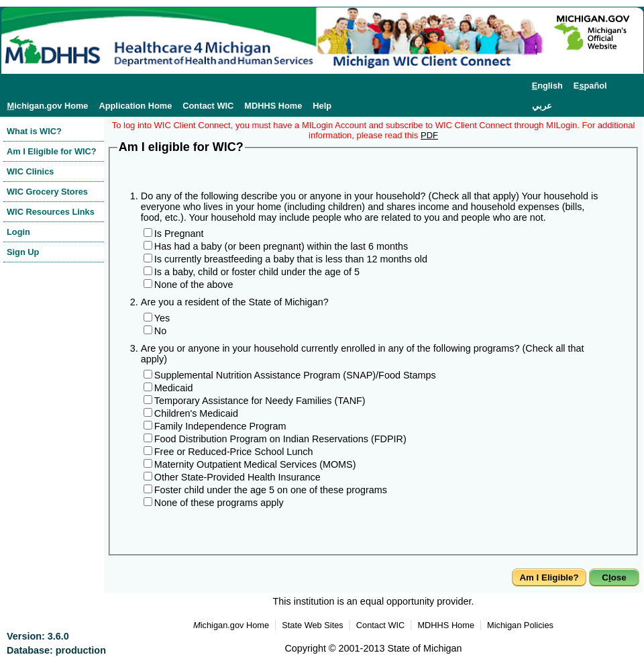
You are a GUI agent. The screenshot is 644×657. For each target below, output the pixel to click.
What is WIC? (34, 131)
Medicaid (174, 388)
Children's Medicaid (196, 413)
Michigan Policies (520, 625)
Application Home (135, 106)
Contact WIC (208, 106)
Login (18, 232)
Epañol (590, 86)
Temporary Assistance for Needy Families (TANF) (260, 401)
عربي (542, 106)
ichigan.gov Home (48, 106)
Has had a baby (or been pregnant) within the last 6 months (281, 246)
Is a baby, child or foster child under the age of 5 (257, 272)
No (160, 331)
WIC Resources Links (51, 212)
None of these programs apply (219, 503)
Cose (614, 577)
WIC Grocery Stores (47, 192)
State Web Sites (313, 625)
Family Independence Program (220, 426)
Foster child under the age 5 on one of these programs (271, 490)
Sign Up (23, 252)
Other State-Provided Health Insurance (237, 477)
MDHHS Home (273, 106)
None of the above (194, 285)
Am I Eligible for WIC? (52, 151)
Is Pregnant (179, 234)
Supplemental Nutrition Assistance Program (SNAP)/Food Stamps (295, 375)
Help (322, 106)
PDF (429, 135)
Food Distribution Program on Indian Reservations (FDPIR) (280, 439)
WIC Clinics (30, 171)
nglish (547, 86)
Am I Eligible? (549, 577)
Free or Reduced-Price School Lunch (234, 452)
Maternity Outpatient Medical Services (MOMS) (255, 464)
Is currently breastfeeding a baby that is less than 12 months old (291, 259)
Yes (162, 318)
